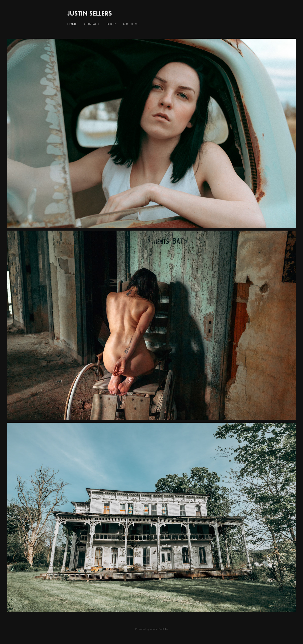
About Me (131, 24)
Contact (92, 24)
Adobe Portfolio (159, 629)
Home (72, 24)
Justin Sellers (90, 13)
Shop (111, 24)
